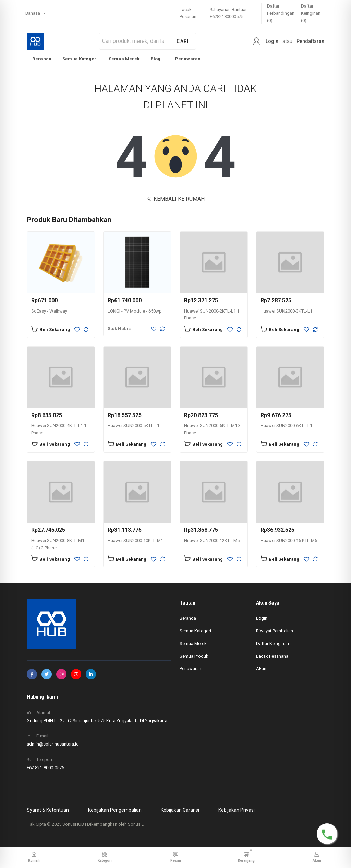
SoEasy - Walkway (49, 311)
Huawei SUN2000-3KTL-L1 (286, 311)
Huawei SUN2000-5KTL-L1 (134, 426)
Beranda (42, 59)
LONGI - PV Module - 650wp (135, 311)
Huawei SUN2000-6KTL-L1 (286, 426)
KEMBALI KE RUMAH (176, 199)
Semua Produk (194, 656)
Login (272, 41)
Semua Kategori (80, 59)
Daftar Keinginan (273, 643)
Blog (156, 59)
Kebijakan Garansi (180, 810)
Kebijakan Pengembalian (115, 810)
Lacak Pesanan (188, 13)
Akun (261, 668)
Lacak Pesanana (272, 656)
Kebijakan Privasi (237, 810)
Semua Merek (124, 59)
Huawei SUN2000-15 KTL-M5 (289, 541)
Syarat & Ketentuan (48, 810)
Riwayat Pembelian (275, 631)
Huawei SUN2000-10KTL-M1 (135, 541)
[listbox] (116, 59)
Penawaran (188, 59)
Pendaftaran (310, 41)
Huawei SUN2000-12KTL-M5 (212, 541)
